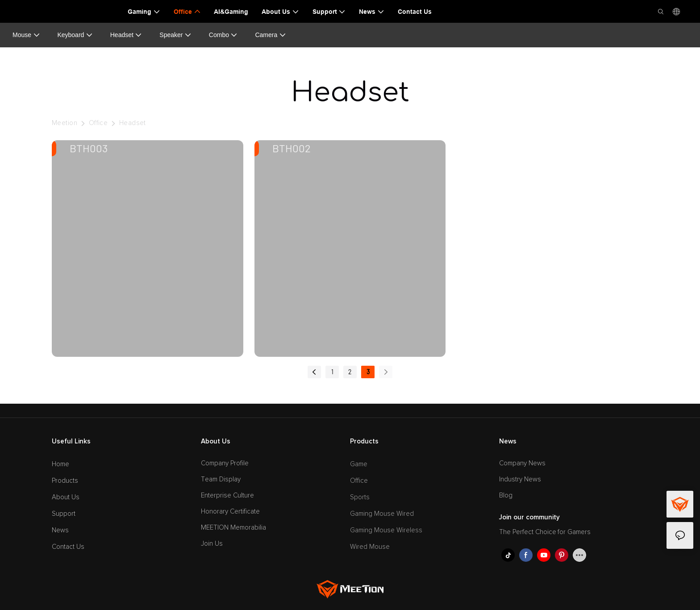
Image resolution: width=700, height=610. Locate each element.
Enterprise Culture (227, 495)
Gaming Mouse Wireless (386, 530)
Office (98, 123)
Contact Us (68, 547)
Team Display (221, 479)
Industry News (520, 479)
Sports (360, 497)
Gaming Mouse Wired (382, 514)
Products (65, 481)
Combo (223, 35)
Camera (270, 35)
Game (359, 464)
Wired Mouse (370, 547)
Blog (506, 495)
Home (60, 464)
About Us (66, 497)
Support (64, 514)
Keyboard (75, 35)
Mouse (26, 35)
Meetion (65, 123)
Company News (522, 463)
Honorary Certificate (230, 512)
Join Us (212, 544)
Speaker (175, 35)
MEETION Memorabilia (233, 528)
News (60, 530)
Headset (126, 35)
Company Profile (225, 463)
